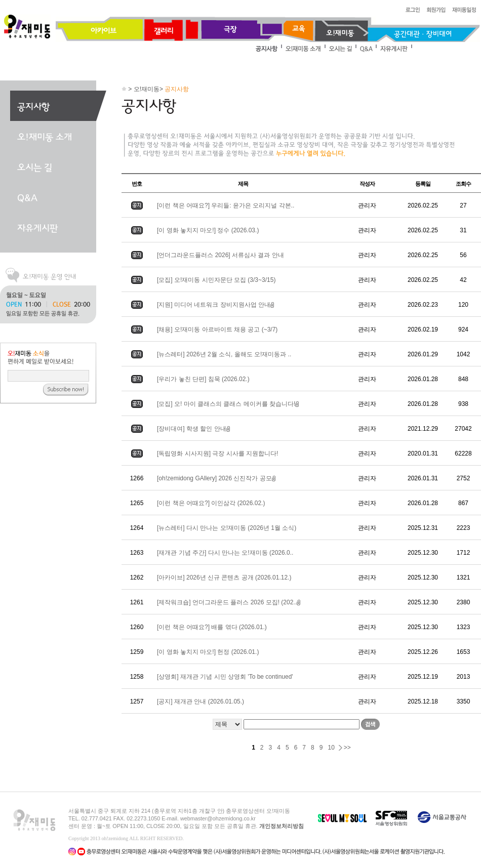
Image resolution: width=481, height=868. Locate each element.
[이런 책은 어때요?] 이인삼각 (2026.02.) (211, 503)
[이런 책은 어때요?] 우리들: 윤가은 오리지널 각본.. (226, 205)
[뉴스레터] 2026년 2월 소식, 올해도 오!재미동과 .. (224, 354)
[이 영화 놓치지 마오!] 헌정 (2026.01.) (208, 652)
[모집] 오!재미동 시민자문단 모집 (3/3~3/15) (216, 280)
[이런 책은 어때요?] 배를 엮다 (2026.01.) (212, 627)
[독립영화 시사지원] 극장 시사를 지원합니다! (217, 453)
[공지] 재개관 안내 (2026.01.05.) (201, 701)
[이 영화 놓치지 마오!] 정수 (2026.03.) (208, 230)
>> (347, 748)
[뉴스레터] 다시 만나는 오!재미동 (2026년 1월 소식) (227, 528)
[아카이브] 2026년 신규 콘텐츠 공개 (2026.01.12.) (224, 577)
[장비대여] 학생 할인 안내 (194, 429)
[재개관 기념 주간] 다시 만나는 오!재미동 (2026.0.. (225, 553)
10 (331, 748)
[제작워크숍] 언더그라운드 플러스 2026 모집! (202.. (229, 602)
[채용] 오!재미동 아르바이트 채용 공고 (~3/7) (217, 329)
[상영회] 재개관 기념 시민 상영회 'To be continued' (225, 677)
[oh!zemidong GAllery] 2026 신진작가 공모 (217, 478)
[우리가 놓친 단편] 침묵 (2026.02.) (203, 379)
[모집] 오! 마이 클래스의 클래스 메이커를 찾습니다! (229, 404)
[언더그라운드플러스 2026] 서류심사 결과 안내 (221, 255)
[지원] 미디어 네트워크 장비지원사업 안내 (216, 305)
